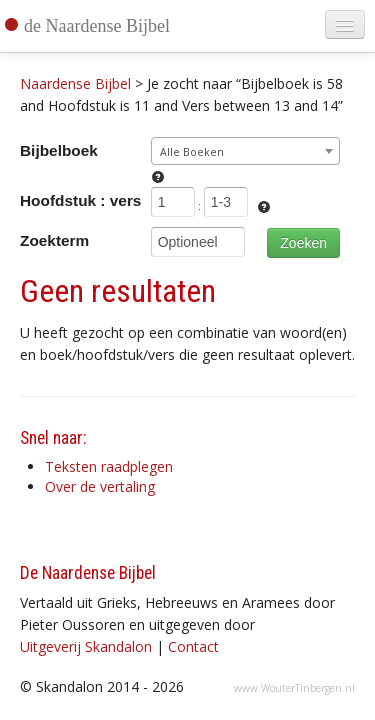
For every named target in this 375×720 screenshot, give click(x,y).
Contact (193, 646)
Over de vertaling (100, 486)
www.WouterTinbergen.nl (294, 688)
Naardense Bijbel (75, 83)
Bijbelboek (59, 150)
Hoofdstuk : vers (80, 200)
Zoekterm (54, 240)
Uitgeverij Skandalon (86, 646)
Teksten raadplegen (109, 466)
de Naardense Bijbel (97, 26)
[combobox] (245, 151)
